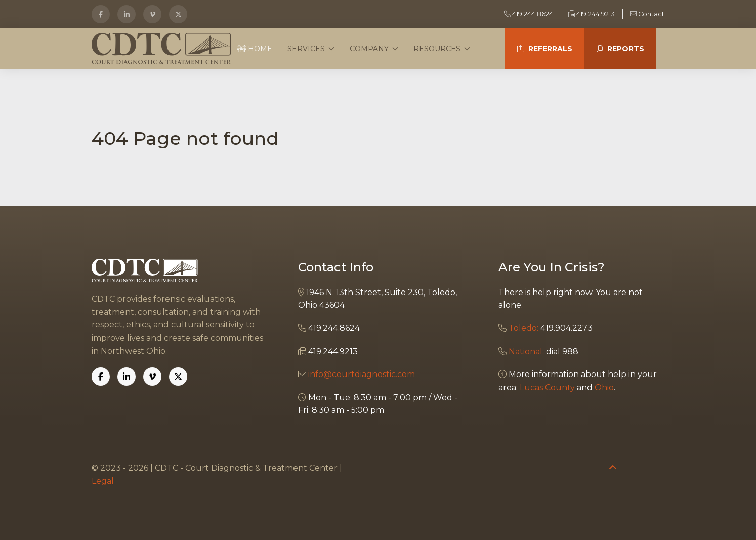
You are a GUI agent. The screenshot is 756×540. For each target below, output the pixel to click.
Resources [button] (442, 49)
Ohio (604, 387)
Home (255, 49)
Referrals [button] (550, 49)
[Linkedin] (127, 377)
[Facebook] (101, 14)
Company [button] (374, 49)
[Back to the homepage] (161, 49)
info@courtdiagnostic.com (362, 374)
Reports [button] (626, 49)
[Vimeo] (152, 14)
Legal (103, 481)
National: (526, 351)
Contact (647, 14)
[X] (178, 14)
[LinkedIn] (127, 14)
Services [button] (311, 49)
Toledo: (523, 328)
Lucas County (547, 387)
